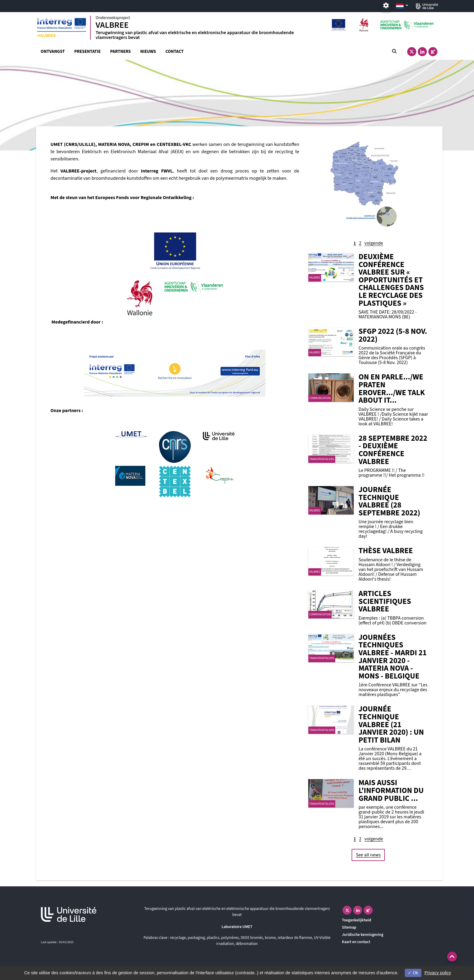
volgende (374, 243)
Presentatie (87, 52)
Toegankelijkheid (357, 920)
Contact (174, 52)
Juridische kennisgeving (363, 935)
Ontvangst (53, 52)
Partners (120, 52)
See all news (368, 855)
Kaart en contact (356, 942)
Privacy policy (438, 973)
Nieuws (148, 52)
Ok (413, 973)
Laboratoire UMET (237, 927)
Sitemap (349, 927)
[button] (452, 957)
